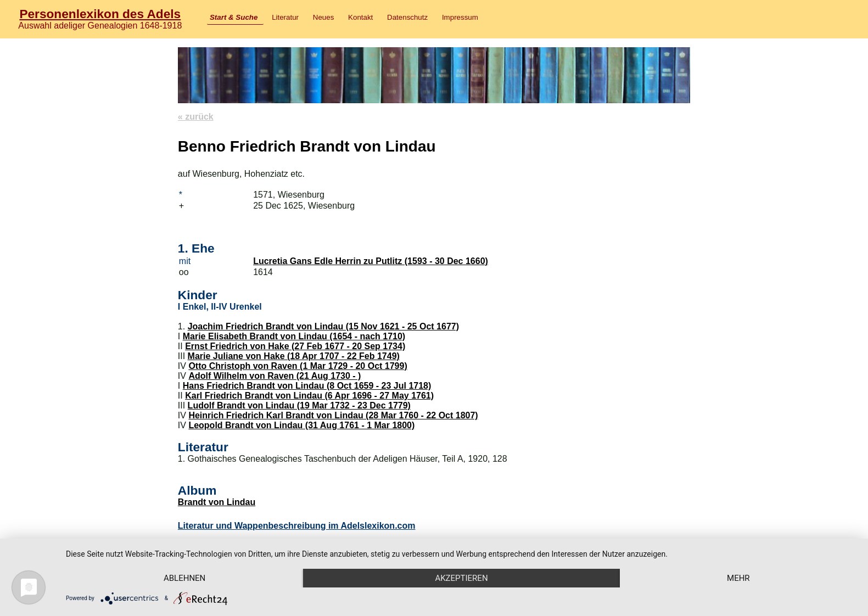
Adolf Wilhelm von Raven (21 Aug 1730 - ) (275, 376)
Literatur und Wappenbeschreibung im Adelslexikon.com (297, 526)
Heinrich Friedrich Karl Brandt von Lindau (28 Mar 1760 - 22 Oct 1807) (333, 415)
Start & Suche (234, 17)
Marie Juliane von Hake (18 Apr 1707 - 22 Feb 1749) (294, 356)
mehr (738, 578)
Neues (324, 17)
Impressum (460, 17)
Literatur (285, 17)
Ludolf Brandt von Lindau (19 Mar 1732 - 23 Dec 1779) (299, 405)
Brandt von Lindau (217, 502)
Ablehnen (184, 578)
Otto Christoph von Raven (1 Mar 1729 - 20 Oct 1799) (298, 366)
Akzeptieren (461, 578)
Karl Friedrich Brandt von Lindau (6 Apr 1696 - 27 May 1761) (309, 396)
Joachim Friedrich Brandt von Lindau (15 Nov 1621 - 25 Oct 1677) (323, 326)
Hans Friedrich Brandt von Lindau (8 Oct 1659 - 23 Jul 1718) (307, 386)
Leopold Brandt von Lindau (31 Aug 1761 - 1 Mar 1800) (301, 425)
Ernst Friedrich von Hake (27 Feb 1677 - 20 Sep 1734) (295, 346)
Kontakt (360, 17)
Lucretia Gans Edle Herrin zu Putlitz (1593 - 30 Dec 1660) (371, 261)
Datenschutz (407, 17)
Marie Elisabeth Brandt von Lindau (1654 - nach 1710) (294, 336)
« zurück (196, 117)
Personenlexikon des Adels (100, 14)
